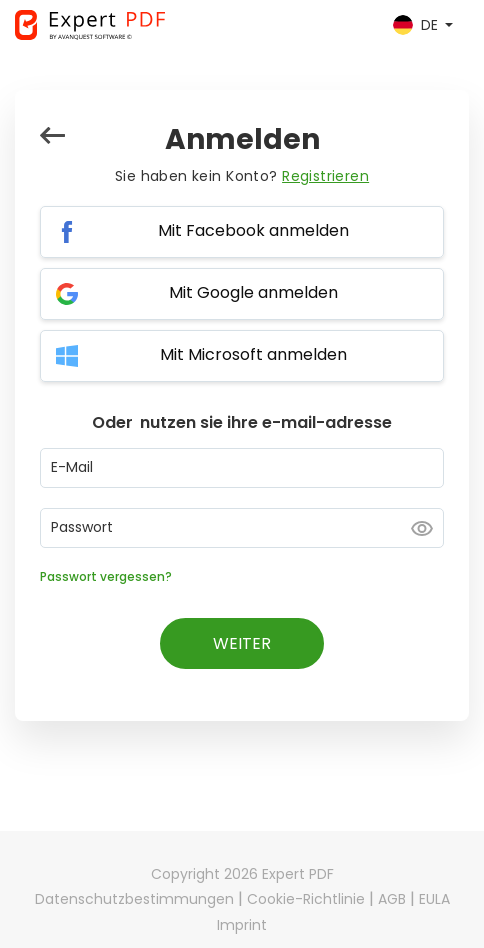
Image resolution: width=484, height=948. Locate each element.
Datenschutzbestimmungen (134, 899)
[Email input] (242, 468)
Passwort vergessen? (106, 576)
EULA (434, 899)
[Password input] (242, 528)
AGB (392, 899)
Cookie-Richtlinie (306, 899)
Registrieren (325, 176)
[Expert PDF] (90, 25)
